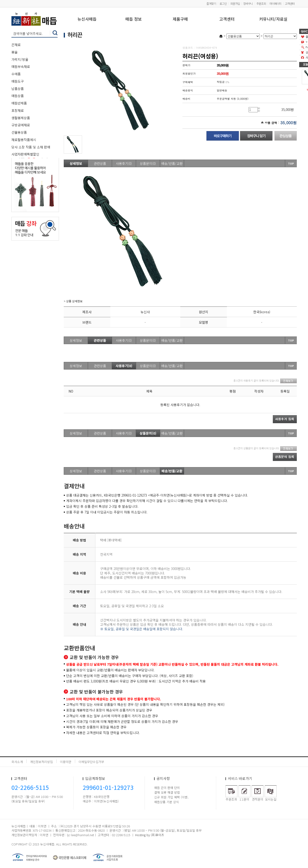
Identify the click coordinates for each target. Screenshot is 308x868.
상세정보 (76, 163)
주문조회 (261, 3)
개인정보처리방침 (41, 762)
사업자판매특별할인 (25, 154)
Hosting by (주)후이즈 (150, 835)
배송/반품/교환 (172, 163)
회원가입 (235, 3)
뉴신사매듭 (87, 19)
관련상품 (100, 163)
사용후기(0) (124, 163)
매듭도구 (18, 81)
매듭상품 (18, 96)
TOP (291, 163)
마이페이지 (275, 3)
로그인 (223, 3)
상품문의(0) (148, 163)
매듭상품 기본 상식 (166, 802)
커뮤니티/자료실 (273, 19)
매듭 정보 (134, 19)
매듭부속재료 (21, 66)
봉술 (15, 52)
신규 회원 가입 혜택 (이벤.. (171, 797)
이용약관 (66, 762)
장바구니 (248, 3)
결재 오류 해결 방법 (167, 792)
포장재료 (18, 110)
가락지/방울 (20, 59)
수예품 (16, 74)
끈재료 (16, 45)
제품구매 (180, 19)
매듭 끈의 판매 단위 (167, 788)
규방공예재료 (21, 125)
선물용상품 (19, 132)
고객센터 (290, 3)
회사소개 (17, 762)
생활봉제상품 (21, 118)
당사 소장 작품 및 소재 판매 (31, 147)
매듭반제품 (19, 103)
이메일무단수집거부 (91, 762)
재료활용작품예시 (24, 140)
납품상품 (18, 89)
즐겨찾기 (211, 3)
